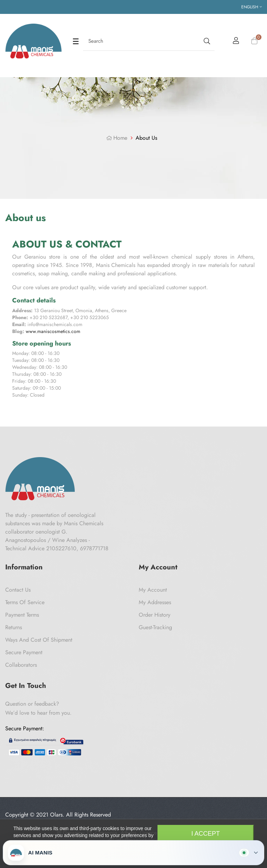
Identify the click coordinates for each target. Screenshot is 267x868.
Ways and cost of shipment (39, 640)
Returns (14, 627)
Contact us (18, 590)
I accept (205, 834)
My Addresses (155, 602)
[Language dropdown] (252, 7)
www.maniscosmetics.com (53, 331)
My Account (153, 590)
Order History (155, 615)
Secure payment (24, 652)
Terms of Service (25, 602)
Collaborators (21, 665)
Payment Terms (22, 615)
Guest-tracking (155, 627)
